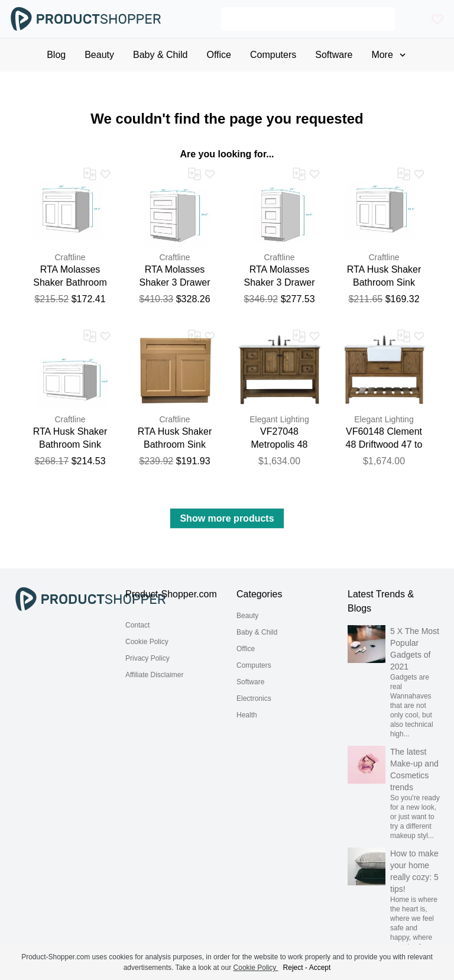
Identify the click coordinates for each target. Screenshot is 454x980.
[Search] (308, 19)
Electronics (254, 698)
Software (250, 682)
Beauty (247, 616)
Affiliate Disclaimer (154, 675)
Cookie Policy (147, 642)
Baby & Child (257, 632)
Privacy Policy (147, 658)
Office (246, 649)
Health (247, 715)
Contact (137, 625)
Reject (293, 968)
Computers (254, 665)
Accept (320, 968)
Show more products (227, 518)
